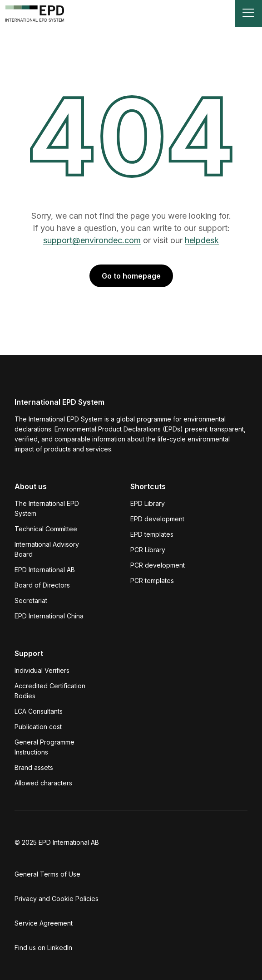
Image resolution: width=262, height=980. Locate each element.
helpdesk (202, 240)
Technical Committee (46, 529)
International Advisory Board (47, 549)
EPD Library (148, 503)
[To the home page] (35, 14)
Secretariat (31, 600)
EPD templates (152, 534)
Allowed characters (43, 783)
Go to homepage (131, 276)
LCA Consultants (39, 711)
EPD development (157, 519)
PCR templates (152, 581)
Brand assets (34, 767)
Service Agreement (44, 923)
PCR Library (148, 550)
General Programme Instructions (44, 747)
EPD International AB (45, 570)
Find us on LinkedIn (43, 948)
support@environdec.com (92, 240)
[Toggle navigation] (248, 14)
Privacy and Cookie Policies (57, 899)
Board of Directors (42, 585)
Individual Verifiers (42, 670)
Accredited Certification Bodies (50, 691)
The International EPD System (47, 508)
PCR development (158, 565)
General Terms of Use (47, 874)
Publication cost (38, 727)
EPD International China (49, 616)
